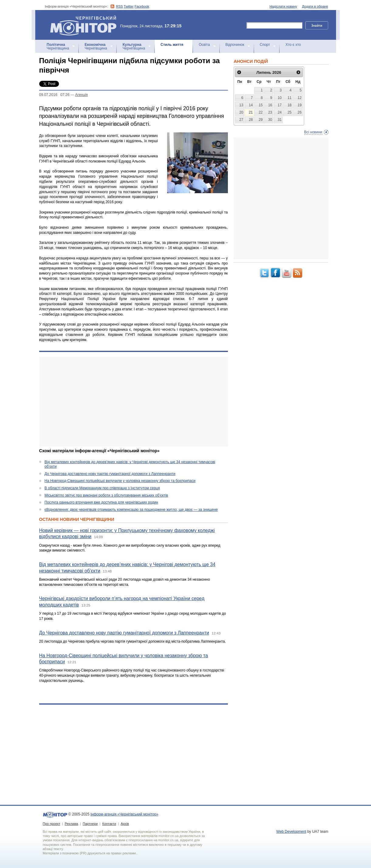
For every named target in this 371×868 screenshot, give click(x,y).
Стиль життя (172, 45)
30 (270, 120)
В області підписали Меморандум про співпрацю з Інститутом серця (102, 488)
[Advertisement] (134, 402)
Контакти (109, 824)
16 (270, 105)
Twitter (129, 6)
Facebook (142, 6)
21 (251, 112)
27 (241, 120)
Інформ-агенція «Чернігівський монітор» (85, 25)
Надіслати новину (283, 6)
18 (289, 105)
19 (299, 105)
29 (261, 120)
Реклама (71, 824)
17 (280, 105)
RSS (120, 6)
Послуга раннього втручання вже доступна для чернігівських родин (101, 502)
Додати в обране (315, 6)
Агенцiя (81, 95)
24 (280, 112)
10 (280, 98)
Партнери (90, 824)
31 (280, 120)
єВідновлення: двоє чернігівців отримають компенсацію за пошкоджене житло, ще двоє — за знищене (131, 510)
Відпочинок (235, 45)
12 (299, 98)
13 (241, 105)
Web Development (291, 832)
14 (251, 105)
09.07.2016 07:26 (54, 95)
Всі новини (313, 132)
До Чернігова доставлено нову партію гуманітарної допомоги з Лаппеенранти (110, 474)
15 (261, 105)
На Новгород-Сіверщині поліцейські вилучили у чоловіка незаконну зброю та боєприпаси (120, 481)
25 (289, 112)
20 (241, 112)
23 (270, 112)
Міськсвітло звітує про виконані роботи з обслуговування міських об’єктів (106, 495)
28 (251, 120)
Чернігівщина (58, 46)
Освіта (204, 45)
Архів (125, 824)
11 (289, 98)
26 (299, 112)
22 (261, 112)
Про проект (52, 824)
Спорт (265, 45)
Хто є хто (293, 45)
